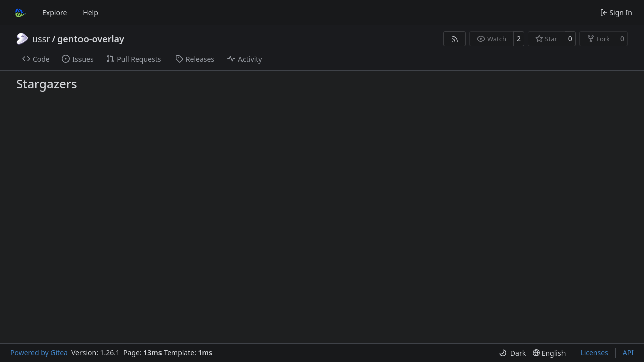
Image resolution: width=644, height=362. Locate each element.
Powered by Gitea (39, 353)
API (628, 353)
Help (90, 12)
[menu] (512, 353)
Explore (55, 12)
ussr (41, 39)
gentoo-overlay (91, 39)
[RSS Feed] (455, 39)
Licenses (594, 353)
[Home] (19, 13)
